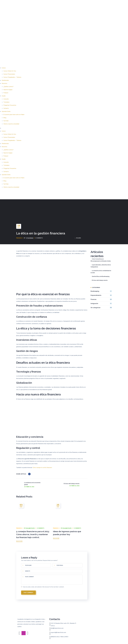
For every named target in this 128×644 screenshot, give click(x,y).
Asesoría (6, 99)
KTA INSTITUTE (30, 528)
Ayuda (4, 96)
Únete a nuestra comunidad (11, 124)
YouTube (6, 121)
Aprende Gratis (6, 111)
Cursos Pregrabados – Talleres (12, 77)
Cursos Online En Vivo (10, 71)
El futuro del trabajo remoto (100, 280)
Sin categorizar (101, 308)
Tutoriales (6, 102)
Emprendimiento (101, 295)
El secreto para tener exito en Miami (14, 115)
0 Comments (39, 238)
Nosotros (4, 83)
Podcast (6, 93)
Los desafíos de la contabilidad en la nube (101, 272)
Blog (5, 118)
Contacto (6, 108)
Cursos (4, 68)
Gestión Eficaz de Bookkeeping (101, 276)
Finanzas (19, 238)
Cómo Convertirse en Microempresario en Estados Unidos (101, 260)
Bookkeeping (101, 291)
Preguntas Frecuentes (10, 105)
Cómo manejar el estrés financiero (42, 468)
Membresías (5, 80)
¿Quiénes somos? (8, 87)
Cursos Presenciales (9, 74)
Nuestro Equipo (8, 90)
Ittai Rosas (30, 238)
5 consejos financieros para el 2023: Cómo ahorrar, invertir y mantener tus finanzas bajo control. (33, 534)
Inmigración (101, 303)
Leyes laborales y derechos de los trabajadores (101, 266)
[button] (64, 128)
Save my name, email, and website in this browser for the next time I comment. (44, 587)
